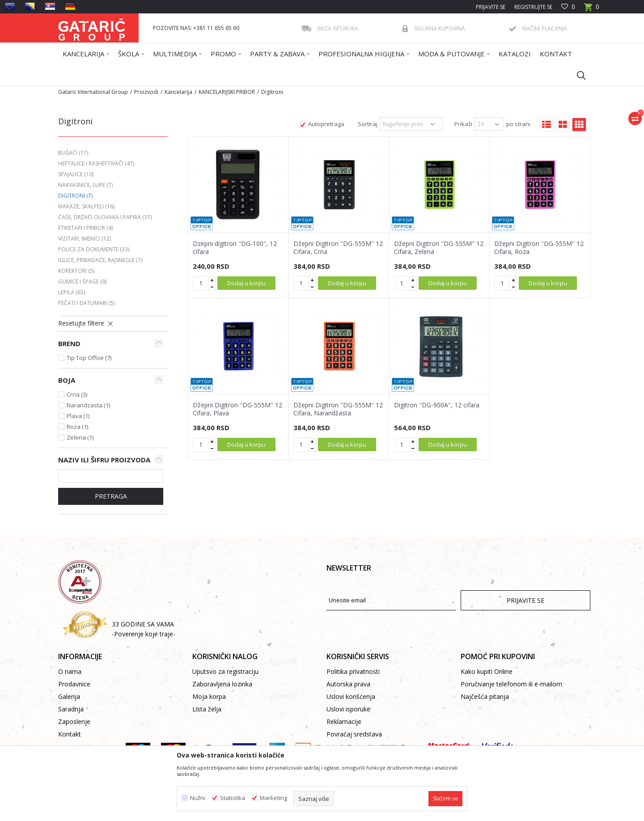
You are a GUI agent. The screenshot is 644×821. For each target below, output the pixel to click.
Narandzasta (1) (88, 405)
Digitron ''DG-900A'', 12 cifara (437, 405)
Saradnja (71, 709)
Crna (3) (77, 394)
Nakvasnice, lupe (85, 185)
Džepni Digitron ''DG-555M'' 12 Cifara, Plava (237, 409)
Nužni (198, 798)
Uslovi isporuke (348, 709)
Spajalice (76, 174)
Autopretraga (326, 124)
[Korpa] (592, 10)
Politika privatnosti (353, 671)
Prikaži (463, 124)
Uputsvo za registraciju (225, 671)
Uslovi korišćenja (351, 696)
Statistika (233, 798)
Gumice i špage (82, 281)
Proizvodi (146, 92)
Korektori (76, 271)
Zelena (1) (80, 437)
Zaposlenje (74, 722)
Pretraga (111, 496)
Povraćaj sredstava (354, 734)
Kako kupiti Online (487, 671)
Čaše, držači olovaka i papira (105, 217)
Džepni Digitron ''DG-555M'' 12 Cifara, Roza (539, 248)
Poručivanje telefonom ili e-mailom (511, 684)
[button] (577, 75)
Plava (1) (78, 416)
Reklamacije (344, 722)
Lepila (72, 292)
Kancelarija (178, 92)
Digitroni (75, 196)
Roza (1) (77, 427)
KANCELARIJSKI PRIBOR (227, 92)
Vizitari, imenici (85, 239)
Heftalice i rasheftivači (96, 163)
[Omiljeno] (568, 7)
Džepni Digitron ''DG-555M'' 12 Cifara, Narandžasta (338, 409)
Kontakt (70, 734)
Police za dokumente (94, 249)
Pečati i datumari (86, 303)
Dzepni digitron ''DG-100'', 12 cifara (235, 248)
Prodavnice (74, 684)
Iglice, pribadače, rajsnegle (100, 260)
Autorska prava (348, 684)
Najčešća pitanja (485, 696)
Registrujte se (533, 7)
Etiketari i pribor (85, 228)
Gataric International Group (93, 92)
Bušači (73, 153)
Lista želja (207, 709)
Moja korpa (209, 696)
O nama (70, 671)
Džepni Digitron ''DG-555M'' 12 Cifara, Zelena (439, 248)
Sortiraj (368, 124)
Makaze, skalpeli (86, 206)
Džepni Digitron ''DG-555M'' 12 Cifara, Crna (338, 248)
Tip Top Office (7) (89, 358)
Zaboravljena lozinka (222, 684)
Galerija (69, 696)
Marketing (273, 798)
